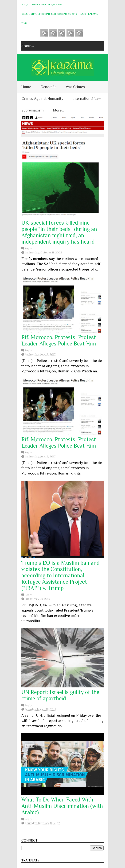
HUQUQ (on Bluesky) (53, 33)
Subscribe (62, 33)
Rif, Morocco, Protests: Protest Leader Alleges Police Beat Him (59, 340)
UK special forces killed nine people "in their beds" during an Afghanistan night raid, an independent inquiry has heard (59, 232)
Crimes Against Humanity (42, 99)
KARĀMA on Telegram (79, 33)
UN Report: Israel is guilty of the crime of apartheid (60, 695)
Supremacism (33, 110)
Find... (25, 23)
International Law (87, 99)
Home (25, 5)
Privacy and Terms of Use (47, 5)
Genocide (48, 87)
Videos (44, 33)
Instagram (70, 33)
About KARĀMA (89, 14)
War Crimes (75, 87)
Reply (28, 249)
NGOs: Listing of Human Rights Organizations (49, 14)
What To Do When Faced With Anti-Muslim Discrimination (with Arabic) (62, 806)
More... (58, 110)
